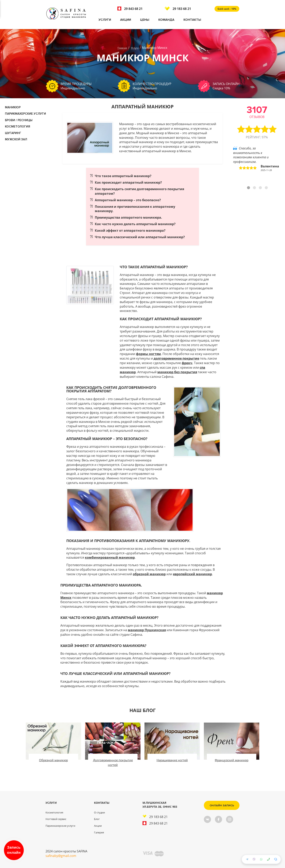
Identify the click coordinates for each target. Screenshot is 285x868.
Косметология (54, 812)
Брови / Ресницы (19, 120)
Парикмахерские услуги (25, 114)
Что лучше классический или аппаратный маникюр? (140, 237)
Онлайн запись (222, 805)
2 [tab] (255, 188)
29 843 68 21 (130, 9)
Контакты (192, 20)
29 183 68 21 (178, 9)
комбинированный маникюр (110, 557)
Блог (97, 819)
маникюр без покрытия (177, 372)
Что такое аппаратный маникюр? (123, 176)
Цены (145, 20)
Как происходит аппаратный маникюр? (128, 182)
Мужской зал (16, 139)
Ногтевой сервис (56, 819)
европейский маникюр (192, 574)
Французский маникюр (232, 760)
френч (187, 363)
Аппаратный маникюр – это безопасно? (128, 200)
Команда (166, 20)
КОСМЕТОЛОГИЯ (18, 127)
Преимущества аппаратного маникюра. (128, 217)
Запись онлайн (14, 850)
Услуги (105, 20)
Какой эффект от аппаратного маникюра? (130, 230)
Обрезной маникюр (53, 760)
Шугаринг (13, 133)
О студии (99, 812)
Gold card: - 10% (227, 9)
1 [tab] (249, 188)
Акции (126, 20)
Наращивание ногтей (172, 760)
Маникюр (13, 107)
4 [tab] (267, 188)
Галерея (99, 832)
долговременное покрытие (176, 358)
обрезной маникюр (149, 574)
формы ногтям (148, 354)
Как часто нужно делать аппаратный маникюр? (135, 224)
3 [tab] (261, 188)
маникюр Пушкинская (147, 630)
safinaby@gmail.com (61, 856)
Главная (122, 48)
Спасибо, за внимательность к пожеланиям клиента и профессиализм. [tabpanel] (256, 159)
